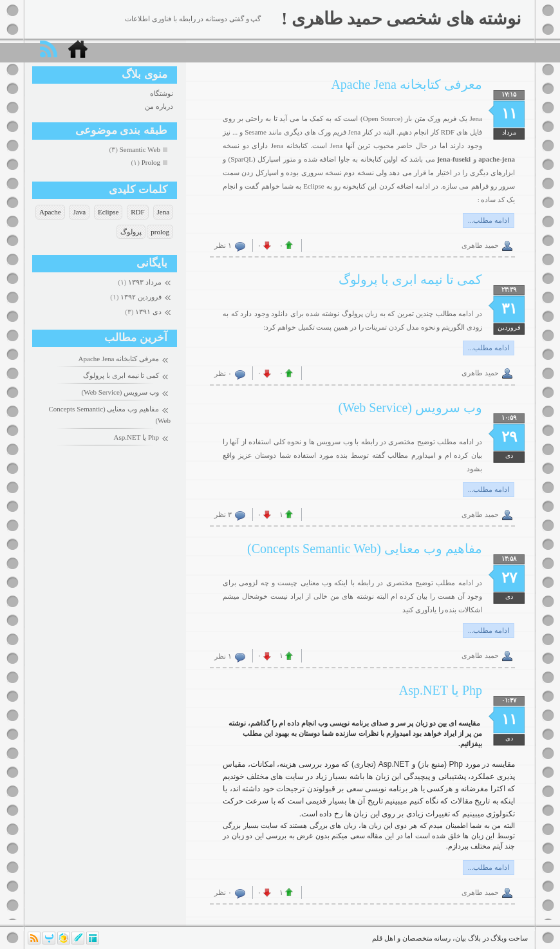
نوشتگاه (162, 93)
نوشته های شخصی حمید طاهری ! (401, 19)
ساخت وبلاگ (509, 938)
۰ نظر (223, 373)
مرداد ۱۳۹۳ (145, 282)
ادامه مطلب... (489, 220)
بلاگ (474, 938)
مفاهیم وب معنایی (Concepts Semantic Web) (365, 549)
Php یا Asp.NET (136, 437)
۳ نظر (223, 514)
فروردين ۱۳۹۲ (141, 297)
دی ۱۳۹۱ (148, 312)
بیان (461, 938)
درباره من (159, 106)
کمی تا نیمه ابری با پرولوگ (121, 375)
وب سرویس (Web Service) (120, 392)
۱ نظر (223, 245)
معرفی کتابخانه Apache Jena (119, 359)
